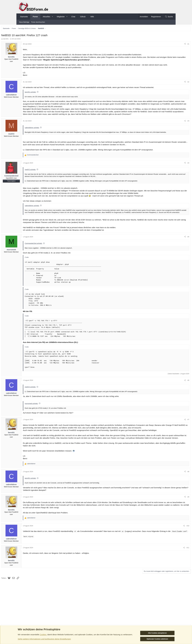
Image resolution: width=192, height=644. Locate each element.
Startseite (24, 17)
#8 (171, 495)
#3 (171, 127)
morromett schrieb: (48, 419)
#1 (171, 45)
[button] (52, 17)
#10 (171, 549)
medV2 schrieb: (47, 180)
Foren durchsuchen (38, 22)
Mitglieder (61, 17)
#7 (171, 435)
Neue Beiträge (24, 22)
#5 (171, 252)
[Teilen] (168, 45)
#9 (171, 520)
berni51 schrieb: (47, 95)
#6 (171, 396)
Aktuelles (46, 17)
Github (83, 17)
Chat (73, 17)
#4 (171, 173)
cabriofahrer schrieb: (49, 133)
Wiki (92, 17)
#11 (171, 571)
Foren (35, 17)
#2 (171, 85)
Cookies (43, 635)
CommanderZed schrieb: (51, 259)
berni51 (23, 39)
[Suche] (169, 17)
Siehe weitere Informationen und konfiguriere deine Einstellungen (44, 639)
